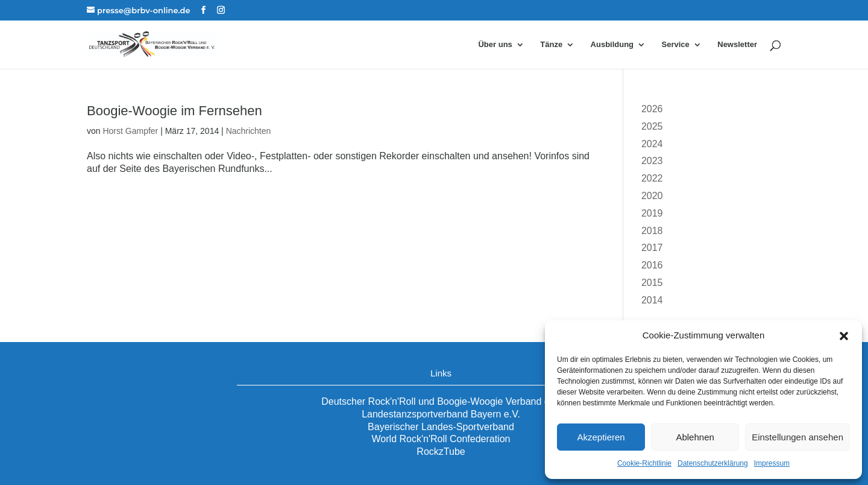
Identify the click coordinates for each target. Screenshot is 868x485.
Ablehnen (695, 437)
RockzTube (441, 452)
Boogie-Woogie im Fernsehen (175, 111)
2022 (652, 178)
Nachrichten (249, 131)
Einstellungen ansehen (797, 437)
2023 (652, 161)
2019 (652, 213)
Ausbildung (612, 45)
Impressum (772, 463)
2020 (652, 196)
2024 (652, 144)
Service (676, 45)
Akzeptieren (601, 437)
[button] (844, 336)
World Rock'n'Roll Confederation (441, 439)
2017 (652, 248)
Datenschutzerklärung (713, 463)
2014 (652, 300)
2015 (652, 283)
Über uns (495, 45)
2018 (652, 231)
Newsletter (737, 45)
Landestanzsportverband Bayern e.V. (441, 414)
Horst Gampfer (130, 131)
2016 (652, 265)
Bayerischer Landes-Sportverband (441, 427)
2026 (652, 109)
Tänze (551, 45)
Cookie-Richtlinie (644, 463)
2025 (652, 126)
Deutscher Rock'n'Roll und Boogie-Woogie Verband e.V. (441, 401)
